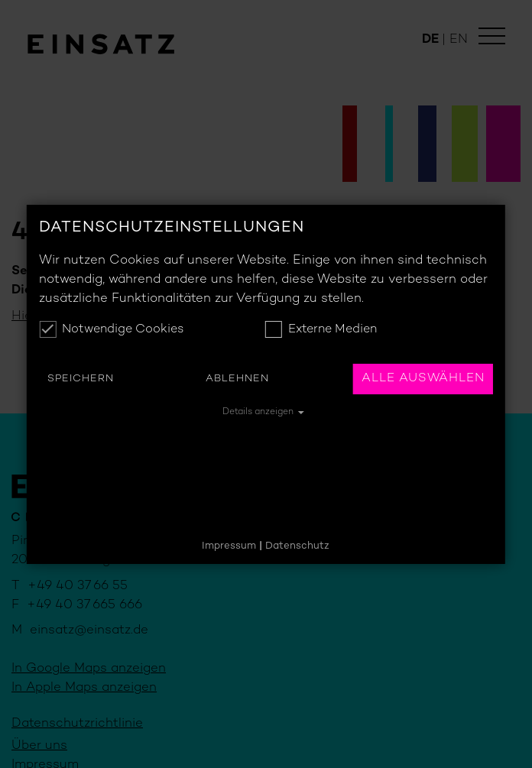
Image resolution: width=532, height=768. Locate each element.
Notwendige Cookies (112, 329)
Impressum (229, 546)
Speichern (81, 379)
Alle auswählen (423, 379)
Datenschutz (297, 546)
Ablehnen (237, 379)
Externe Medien (321, 329)
